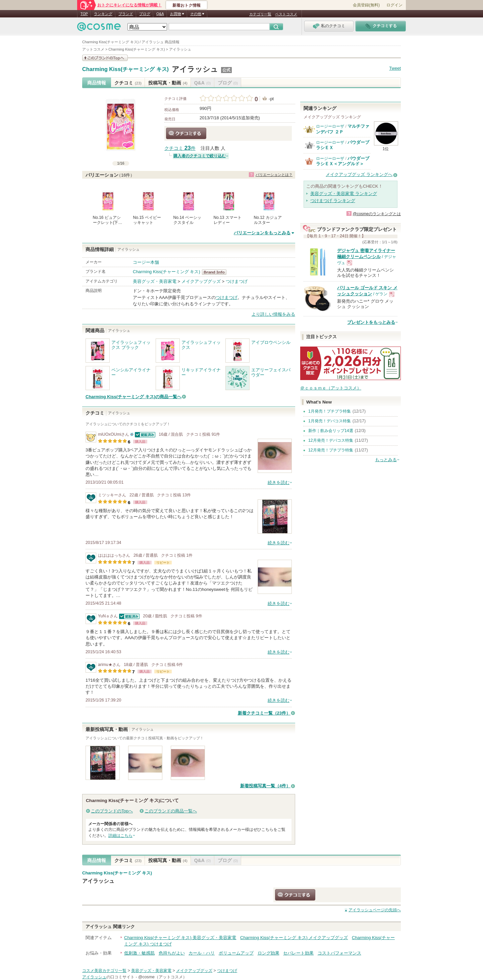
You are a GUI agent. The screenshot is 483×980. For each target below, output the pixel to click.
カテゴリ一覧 (260, 14)
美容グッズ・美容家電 (155, 281)
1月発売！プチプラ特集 (330, 411)
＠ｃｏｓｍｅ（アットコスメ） (331, 388)
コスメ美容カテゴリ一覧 (104, 971)
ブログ (145, 14)
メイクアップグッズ (201, 281)
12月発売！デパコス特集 (331, 440)
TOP (84, 14)
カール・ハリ (202, 953)
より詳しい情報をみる (273, 314)
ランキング (103, 14)
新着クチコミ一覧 (264, 713)
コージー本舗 (146, 262)
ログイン (394, 5)
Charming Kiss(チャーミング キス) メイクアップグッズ (294, 938)
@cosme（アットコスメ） (163, 977)
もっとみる (386, 460)
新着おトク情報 (186, 5)
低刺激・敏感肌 (139, 953)
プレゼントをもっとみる (371, 322)
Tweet (395, 68)
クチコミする (186, 133)
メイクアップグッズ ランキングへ (359, 174)
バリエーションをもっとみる (262, 233)
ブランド (126, 14)
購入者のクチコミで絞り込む (200, 156)
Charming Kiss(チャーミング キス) (125, 69)
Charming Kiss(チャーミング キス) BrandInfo (216, 272)
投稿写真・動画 (168, 83)
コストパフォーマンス (339, 953)
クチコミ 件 (180, 148)
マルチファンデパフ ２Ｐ (343, 129)
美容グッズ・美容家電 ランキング (344, 194)
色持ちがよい (172, 953)
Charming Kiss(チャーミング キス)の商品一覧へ (133, 397)
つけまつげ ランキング (333, 201)
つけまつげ (237, 281)
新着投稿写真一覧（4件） (265, 786)
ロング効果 (269, 953)
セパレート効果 (298, 953)
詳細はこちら (120, 836)
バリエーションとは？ (274, 175)
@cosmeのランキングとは (377, 214)
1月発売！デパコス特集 (330, 421)
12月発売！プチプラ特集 (331, 450)
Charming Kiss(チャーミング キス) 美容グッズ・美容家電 (180, 938)
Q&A (160, 14)
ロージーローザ (330, 126)
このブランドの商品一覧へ (171, 811)
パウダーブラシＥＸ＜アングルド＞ (343, 161)
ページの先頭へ (375, 910)
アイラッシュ (195, 69)
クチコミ (128, 83)
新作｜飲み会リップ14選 (331, 431)
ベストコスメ (286, 14)
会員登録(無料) (366, 5)
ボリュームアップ (236, 953)
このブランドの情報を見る (105, 58)
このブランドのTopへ (112, 811)
